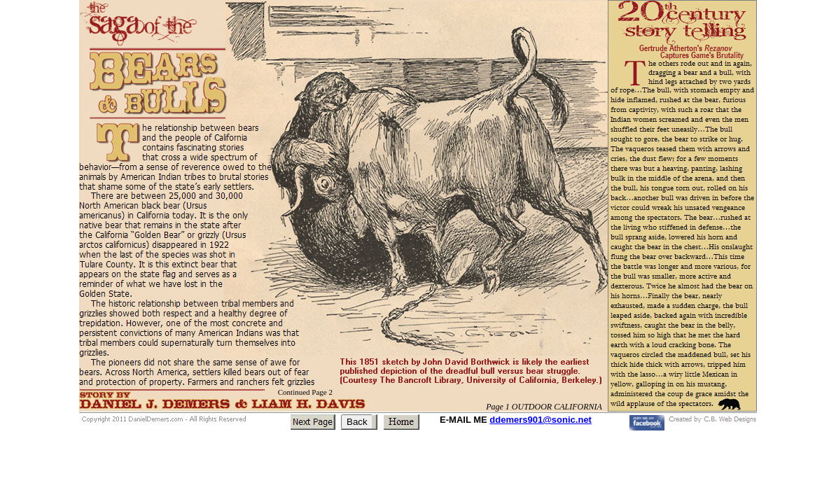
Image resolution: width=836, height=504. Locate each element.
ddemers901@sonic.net (541, 420)
